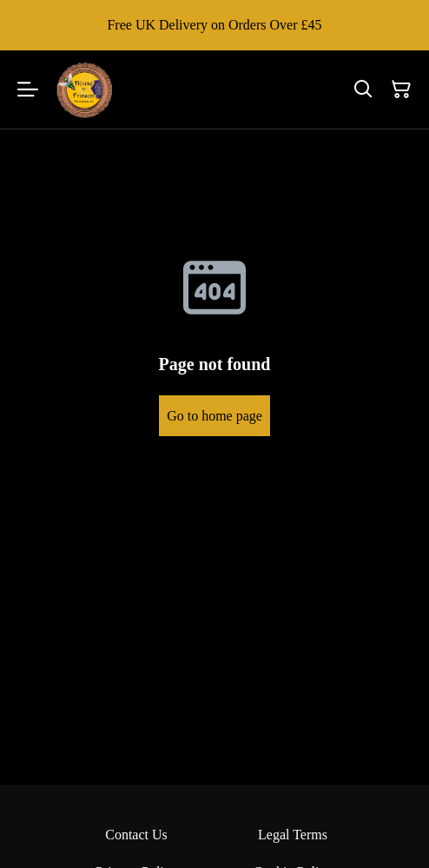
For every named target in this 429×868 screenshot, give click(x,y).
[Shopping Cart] (401, 89)
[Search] (363, 89)
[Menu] (28, 89)
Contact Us (136, 835)
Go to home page (214, 416)
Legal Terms (293, 835)
